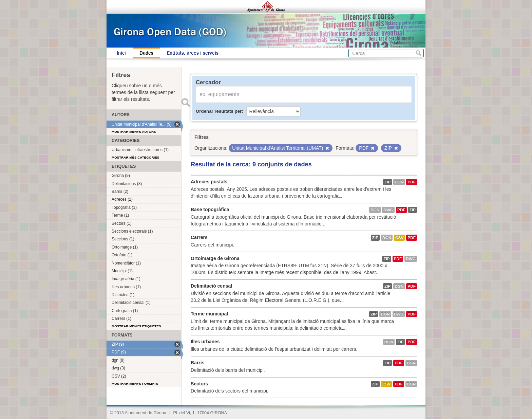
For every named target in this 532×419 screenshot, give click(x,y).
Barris (197, 363)
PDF (412, 182)
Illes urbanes (205, 342)
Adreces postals (209, 182)
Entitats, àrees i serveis (193, 53)
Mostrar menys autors (134, 132)
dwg (388, 210)
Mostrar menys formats (135, 384)
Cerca (419, 53)
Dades (146, 53)
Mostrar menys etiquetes (136, 326)
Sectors (199, 384)
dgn (399, 182)
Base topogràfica (210, 209)
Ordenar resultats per (219, 111)
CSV (399, 238)
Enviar (186, 103)
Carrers (199, 237)
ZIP (387, 182)
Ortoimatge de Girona (215, 258)
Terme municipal (209, 314)
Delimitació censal (211, 286)
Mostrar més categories (135, 157)
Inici (121, 53)
